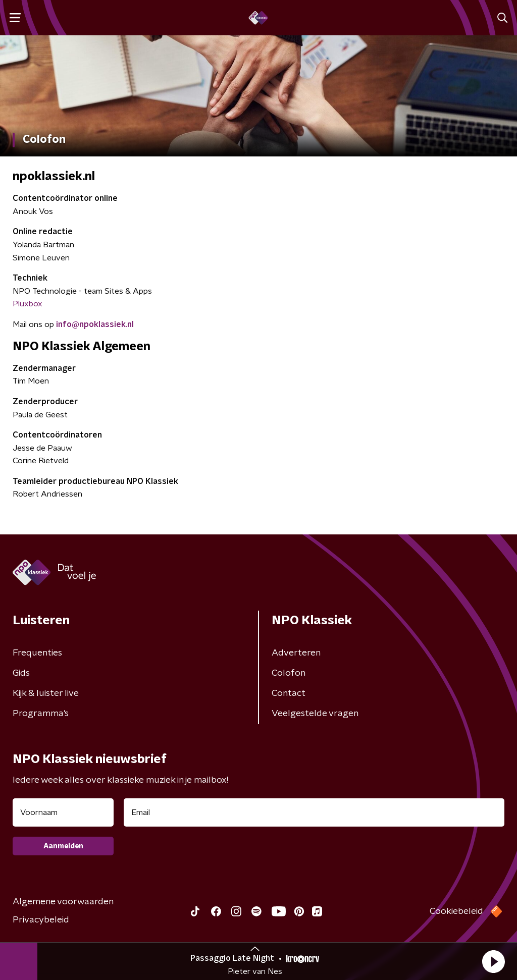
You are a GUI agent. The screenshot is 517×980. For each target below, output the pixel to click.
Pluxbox (28, 304)
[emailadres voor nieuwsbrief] (314, 812)
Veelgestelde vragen (315, 714)
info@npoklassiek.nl (95, 324)
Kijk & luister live (46, 693)
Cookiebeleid (456, 911)
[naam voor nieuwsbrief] (63, 812)
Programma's (41, 714)
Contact (289, 693)
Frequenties (37, 653)
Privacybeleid (41, 920)
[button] (493, 961)
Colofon (289, 673)
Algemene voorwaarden (63, 902)
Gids (21, 673)
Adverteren (296, 653)
